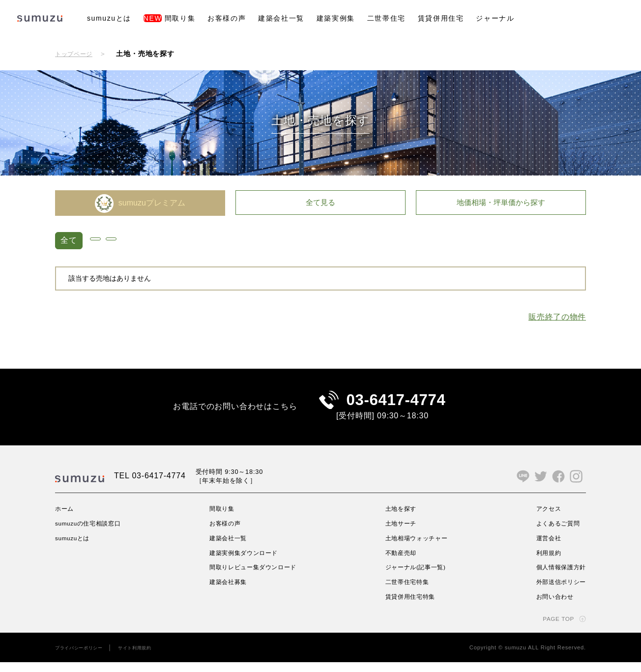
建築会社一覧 (281, 18)
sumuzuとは (109, 18)
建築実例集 (336, 18)
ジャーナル (495, 18)
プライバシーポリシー (84, 657)
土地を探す (400, 518)
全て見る (320, 203)
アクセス (542, 518)
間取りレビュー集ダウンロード (257, 577)
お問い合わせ (550, 606)
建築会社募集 (228, 592)
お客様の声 (227, 18)
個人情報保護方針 (557, 577)
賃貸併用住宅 (441, 18)
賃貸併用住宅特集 (410, 606)
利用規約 (542, 562)
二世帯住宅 (386, 18)
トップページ (77, 54)
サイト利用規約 (149, 657)
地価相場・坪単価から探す (501, 203)
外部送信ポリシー (557, 592)
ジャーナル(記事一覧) (417, 577)
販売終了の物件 (557, 317)
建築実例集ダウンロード (247, 562)
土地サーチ (400, 533)
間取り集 (169, 18)
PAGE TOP (555, 628)
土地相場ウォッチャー (418, 548)
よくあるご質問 (554, 533)
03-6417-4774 (396, 405)
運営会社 (542, 548)
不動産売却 (400, 562)
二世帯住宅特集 (407, 592)
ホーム (66, 518)
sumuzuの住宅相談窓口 (94, 533)
